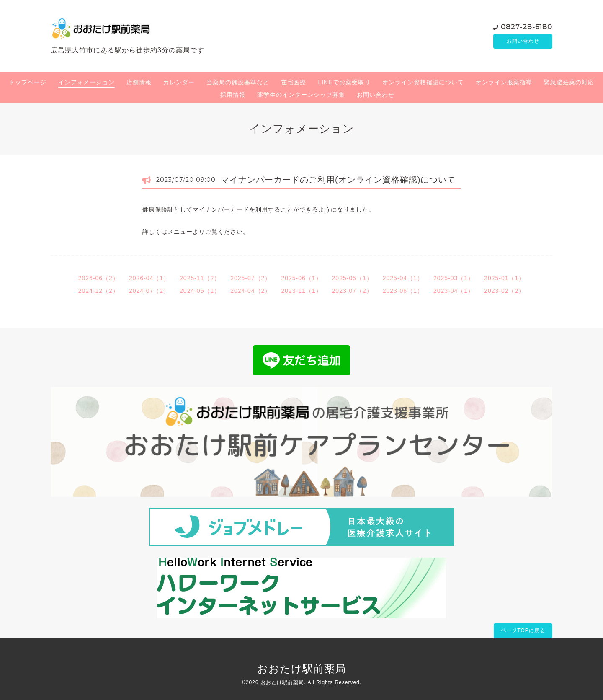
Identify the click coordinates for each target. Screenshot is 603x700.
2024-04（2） (251, 291)
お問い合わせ (523, 41)
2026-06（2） (99, 278)
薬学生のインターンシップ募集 (301, 95)
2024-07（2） (149, 291)
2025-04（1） (403, 278)
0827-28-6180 (527, 26)
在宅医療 (294, 82)
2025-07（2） (251, 278)
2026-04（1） (149, 278)
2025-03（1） (454, 278)
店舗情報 (139, 82)
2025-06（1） (301, 278)
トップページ (28, 82)
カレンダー (179, 82)
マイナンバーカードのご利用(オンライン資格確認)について (338, 180)
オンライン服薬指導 (504, 82)
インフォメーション (86, 82)
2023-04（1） (454, 291)
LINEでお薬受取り (344, 82)
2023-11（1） (301, 291)
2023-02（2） (504, 291)
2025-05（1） (352, 278)
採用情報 (233, 95)
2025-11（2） (200, 278)
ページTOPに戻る (523, 630)
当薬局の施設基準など (238, 82)
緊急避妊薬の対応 (569, 82)
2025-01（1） (504, 278)
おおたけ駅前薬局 (301, 669)
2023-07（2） (352, 291)
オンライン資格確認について (423, 82)
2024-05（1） (200, 291)
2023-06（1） (403, 291)
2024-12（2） (99, 291)
